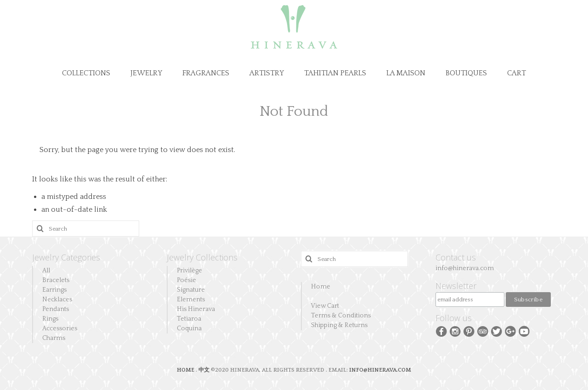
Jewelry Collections (202, 257)
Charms (54, 338)
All (46, 271)
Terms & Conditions (341, 316)
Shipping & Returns (339, 325)
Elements (191, 300)
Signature (191, 290)
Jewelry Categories (66, 257)
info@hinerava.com (465, 268)
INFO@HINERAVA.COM (380, 370)
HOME (186, 370)
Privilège (189, 271)
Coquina (189, 328)
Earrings (54, 290)
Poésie (187, 280)
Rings (50, 319)
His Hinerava (196, 309)
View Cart (325, 306)
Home (321, 287)
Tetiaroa (189, 319)
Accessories (60, 328)
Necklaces (57, 300)
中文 (204, 370)
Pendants (56, 309)
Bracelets (56, 280)
